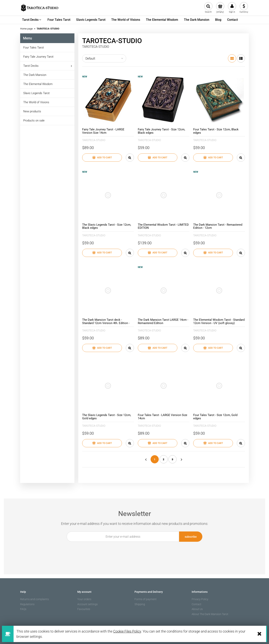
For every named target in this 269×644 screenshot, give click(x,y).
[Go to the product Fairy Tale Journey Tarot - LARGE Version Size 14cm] (108, 100)
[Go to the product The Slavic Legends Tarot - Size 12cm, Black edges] (108, 195)
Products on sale (34, 120)
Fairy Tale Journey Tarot (38, 57)
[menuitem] (32, 20)
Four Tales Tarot (34, 48)
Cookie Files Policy (127, 631)
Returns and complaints (34, 599)
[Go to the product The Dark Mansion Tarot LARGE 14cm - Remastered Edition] (164, 291)
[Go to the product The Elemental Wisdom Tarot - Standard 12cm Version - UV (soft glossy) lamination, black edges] (219, 291)
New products (32, 111)
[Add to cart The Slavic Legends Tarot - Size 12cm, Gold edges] (102, 443)
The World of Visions (36, 102)
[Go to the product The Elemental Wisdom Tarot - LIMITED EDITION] (164, 195)
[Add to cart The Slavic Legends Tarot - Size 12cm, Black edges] (102, 253)
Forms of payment (146, 599)
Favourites (84, 609)
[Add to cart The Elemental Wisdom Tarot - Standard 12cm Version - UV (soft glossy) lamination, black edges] (213, 348)
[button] (130, 158)
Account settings (88, 604)
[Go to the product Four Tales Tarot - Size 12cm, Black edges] (219, 100)
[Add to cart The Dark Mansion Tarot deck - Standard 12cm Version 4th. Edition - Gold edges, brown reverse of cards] (102, 348)
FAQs (23, 609)
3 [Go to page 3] (172, 459)
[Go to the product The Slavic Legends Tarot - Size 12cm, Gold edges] (108, 386)
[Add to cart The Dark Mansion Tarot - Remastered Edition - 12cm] (213, 253)
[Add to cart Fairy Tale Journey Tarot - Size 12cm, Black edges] (158, 158)
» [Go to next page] (181, 459)
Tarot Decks (31, 66)
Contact (197, 604)
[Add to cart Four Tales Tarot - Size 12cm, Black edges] (213, 158)
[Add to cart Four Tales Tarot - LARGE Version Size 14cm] (158, 443)
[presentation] (132, 551)
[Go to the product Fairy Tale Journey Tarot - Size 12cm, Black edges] (164, 100)
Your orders (84, 599)
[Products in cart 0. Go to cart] (220, 8)
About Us (197, 609)
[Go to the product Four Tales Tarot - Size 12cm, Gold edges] (219, 386)
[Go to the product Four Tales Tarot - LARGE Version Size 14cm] (164, 386)
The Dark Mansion (35, 75)
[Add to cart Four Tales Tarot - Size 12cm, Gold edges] (213, 443)
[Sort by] (104, 58)
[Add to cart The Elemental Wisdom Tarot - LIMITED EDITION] (158, 253)
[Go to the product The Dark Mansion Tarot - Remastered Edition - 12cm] (219, 195)
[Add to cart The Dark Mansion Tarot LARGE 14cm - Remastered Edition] (158, 348)
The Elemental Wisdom (38, 84)
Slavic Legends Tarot (36, 93)
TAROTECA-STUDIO (94, 140)
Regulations (27, 604)
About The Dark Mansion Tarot (210, 614)
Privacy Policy (200, 599)
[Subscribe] (191, 537)
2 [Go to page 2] (164, 459)
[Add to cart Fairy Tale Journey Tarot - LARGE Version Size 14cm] (102, 158)
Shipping (140, 604)
